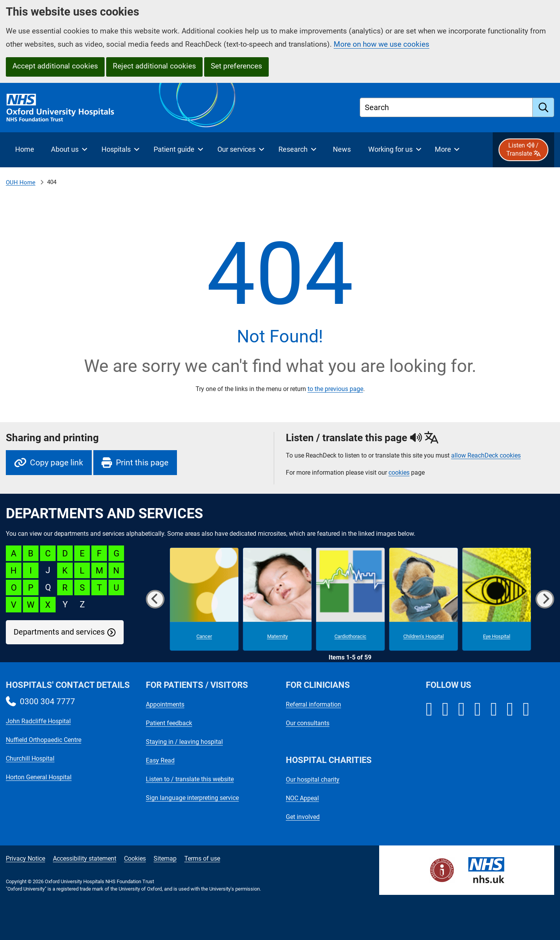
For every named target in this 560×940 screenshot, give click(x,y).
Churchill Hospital (30, 758)
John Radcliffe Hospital (38, 721)
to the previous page (335, 389)
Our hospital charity (313, 780)
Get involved (303, 817)
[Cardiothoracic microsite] (350, 599)
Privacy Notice (25, 858)
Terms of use (202, 858)
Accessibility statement (85, 858)
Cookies (135, 858)
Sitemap (165, 858)
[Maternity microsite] (277, 599)
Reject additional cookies (154, 66)
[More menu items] (447, 150)
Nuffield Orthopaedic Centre (44, 740)
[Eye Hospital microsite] (497, 599)
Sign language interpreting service (192, 798)
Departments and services (59, 632)
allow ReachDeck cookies (486, 456)
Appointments (165, 704)
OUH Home (21, 182)
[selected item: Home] (24, 150)
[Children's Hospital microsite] (423, 599)
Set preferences (236, 66)
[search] (543, 107)
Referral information (313, 704)
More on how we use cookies (381, 44)
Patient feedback (169, 723)
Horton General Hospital (39, 777)
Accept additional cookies (55, 66)
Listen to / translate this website (190, 779)
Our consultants (308, 723)
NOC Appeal (302, 798)
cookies (399, 473)
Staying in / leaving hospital (184, 742)
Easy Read (160, 760)
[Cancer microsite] (204, 599)
